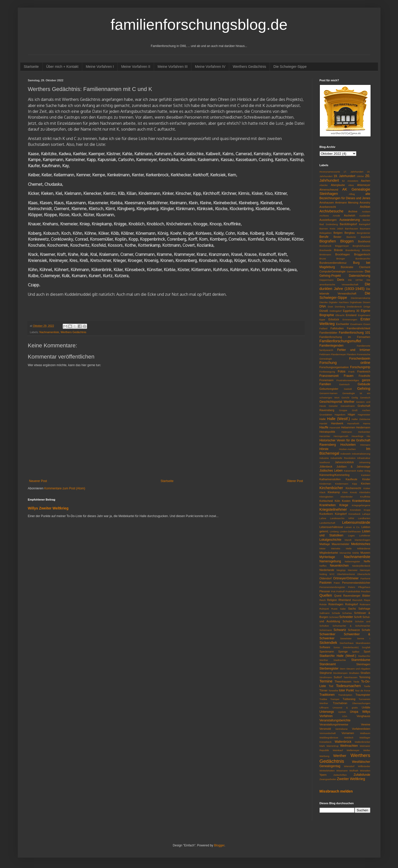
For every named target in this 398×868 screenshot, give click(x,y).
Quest (338, 596)
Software (325, 647)
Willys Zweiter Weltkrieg (48, 508)
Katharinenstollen (330, 479)
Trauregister (363, 695)
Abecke (324, 185)
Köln (337, 501)
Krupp (367, 510)
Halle (323, 419)
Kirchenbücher (331, 488)
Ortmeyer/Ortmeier (346, 578)
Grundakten (326, 415)
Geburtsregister (329, 389)
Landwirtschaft (327, 523)
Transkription (345, 695)
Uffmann (324, 708)
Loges (351, 536)
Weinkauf (338, 750)
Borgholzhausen (361, 246)
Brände (338, 250)
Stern (343, 669)
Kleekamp (334, 492)
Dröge (367, 307)
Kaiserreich (350, 471)
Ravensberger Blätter (357, 596)
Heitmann (347, 432)
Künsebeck (354, 514)
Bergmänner (364, 233)
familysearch (326, 350)
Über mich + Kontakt (62, 67)
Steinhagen (363, 664)
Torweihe (333, 691)
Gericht (345, 398)
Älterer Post (295, 481)
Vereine (366, 724)
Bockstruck (326, 246)
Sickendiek (328, 643)
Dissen (366, 302)
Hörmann (365, 445)
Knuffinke (365, 497)
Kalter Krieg (364, 471)
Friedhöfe (364, 376)
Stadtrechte (340, 660)
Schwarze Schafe (359, 630)
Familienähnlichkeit (359, 328)
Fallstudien (337, 328)
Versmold (325, 729)
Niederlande (327, 570)
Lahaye (366, 514)
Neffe (367, 561)
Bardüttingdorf (348, 224)
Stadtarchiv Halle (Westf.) (338, 656)
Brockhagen (343, 254)
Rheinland (345, 600)
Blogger (219, 845)
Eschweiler (343, 324)
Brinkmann (325, 254)
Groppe (343, 410)
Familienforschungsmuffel (340, 341)
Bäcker (367, 220)
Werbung (325, 756)
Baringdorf (364, 224)
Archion (365, 207)
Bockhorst (364, 241)
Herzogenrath (341, 436)
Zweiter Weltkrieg (351, 779)
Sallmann (325, 613)
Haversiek (335, 428)
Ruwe (334, 609)
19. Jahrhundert (344, 176)
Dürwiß (324, 311)
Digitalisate (356, 302)
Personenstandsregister (332, 587)
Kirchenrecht (353, 488)
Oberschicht (364, 574)
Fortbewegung (327, 372)
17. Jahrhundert (353, 172)
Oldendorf (326, 578)
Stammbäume (361, 660)
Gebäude (364, 384)
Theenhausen (343, 681)
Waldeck (349, 738)
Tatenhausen (350, 677)
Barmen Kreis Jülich (331, 229)
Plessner (325, 591)
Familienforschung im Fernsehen (345, 337)
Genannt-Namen (329, 393)
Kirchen (366, 484)
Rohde (323, 604)
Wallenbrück (343, 742)
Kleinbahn (365, 492)
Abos (351, 185)
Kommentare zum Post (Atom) (65, 488)
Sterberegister (329, 669)
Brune (323, 259)
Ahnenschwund (329, 190)
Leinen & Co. (352, 527)
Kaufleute (352, 479)
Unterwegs (327, 712)
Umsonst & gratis (345, 708)
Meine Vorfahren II (136, 67)
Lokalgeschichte (330, 540)
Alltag (352, 194)
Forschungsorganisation (334, 367)
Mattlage (325, 544)
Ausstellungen (328, 220)
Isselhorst (325, 462)
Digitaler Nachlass (339, 302)
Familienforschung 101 (355, 333)
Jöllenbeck (326, 467)
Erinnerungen (350, 320)
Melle (349, 548)
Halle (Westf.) (339, 419)
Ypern (323, 775)
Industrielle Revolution (343, 458)
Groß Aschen (361, 410)
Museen (365, 553)
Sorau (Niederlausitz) (346, 647)
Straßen (365, 673)
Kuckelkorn (326, 514)
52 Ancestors (350, 181)
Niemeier (353, 570)
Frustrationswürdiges (348, 380)
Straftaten (354, 673)
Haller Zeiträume (361, 419)
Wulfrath (354, 771)
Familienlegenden (332, 346)
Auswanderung (350, 220)
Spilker (356, 652)
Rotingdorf (352, 604)
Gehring (364, 389)
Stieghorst (326, 673)
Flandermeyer (338, 354)
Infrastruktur (364, 458)
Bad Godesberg (329, 224)
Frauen (349, 376)
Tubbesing (349, 699)
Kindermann (342, 484)
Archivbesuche (331, 211)
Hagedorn (340, 415)
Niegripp (341, 570)
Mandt (348, 540)
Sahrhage (364, 609)
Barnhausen (352, 229)
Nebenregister (352, 561)
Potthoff (341, 591)
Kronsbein (355, 510)
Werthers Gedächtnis (249, 67)
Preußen (366, 591)
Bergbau (350, 233)
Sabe (343, 609)
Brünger (341, 259)
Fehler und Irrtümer (354, 350)
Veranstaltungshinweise (334, 724)
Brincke (366, 250)
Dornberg (340, 307)
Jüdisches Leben (331, 471)
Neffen (323, 566)
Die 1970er (355, 280)
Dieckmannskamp (360, 298)
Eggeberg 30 (351, 311)
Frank (351, 372)
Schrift (358, 617)
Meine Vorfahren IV (210, 67)
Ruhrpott (324, 609)
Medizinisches (361, 544)
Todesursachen (349, 686)
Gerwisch (365, 398)
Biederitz (351, 237)
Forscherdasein (360, 359)
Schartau (347, 613)
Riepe (367, 600)
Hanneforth (353, 423)
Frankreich (364, 371)
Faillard (324, 328)
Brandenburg (352, 250)
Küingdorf (341, 514)
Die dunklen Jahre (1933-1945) (345, 286)
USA (345, 716)
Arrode (336, 216)
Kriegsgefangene (361, 505)
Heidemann (363, 427)
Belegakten (326, 233)
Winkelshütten (327, 771)
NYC (332, 574)
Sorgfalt (366, 647)
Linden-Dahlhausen (350, 531)
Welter (367, 750)
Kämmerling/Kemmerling (335, 475)
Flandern (352, 354)
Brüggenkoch (362, 254)
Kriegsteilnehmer (333, 509)
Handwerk (337, 423)
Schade (336, 613)
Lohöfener (365, 536)
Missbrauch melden (336, 791)
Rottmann (365, 604)
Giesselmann (348, 406)
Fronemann (327, 380)
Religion (332, 600)
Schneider (346, 617)
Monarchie (345, 553)
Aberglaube (338, 185)
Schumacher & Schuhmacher (351, 626)
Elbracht (340, 315)
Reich (323, 600)
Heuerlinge (357, 436)
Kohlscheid (326, 501)
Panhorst (365, 578)
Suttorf (338, 677)
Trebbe (323, 699)
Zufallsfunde (362, 775)
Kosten (346, 501)
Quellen (326, 595)
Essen (367, 324)
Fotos (342, 371)
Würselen (365, 771)
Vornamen (348, 733)
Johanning (364, 462)
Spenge (343, 652)
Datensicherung (359, 276)
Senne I (364, 638)
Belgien (338, 233)
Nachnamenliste (49, 332)
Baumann (365, 229)
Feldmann (325, 354)
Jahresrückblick (344, 462)
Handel (323, 423)
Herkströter (364, 432)
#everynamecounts (330, 172)
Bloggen (347, 241)
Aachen (366, 181)
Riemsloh (357, 600)
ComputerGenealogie (333, 271)
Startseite (31, 67)
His (369, 436)
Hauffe (324, 427)
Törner (324, 690)
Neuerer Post (38, 481)
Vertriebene (342, 729)
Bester (337, 237)
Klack (322, 492)
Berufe (324, 237)
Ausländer (365, 216)
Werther (340, 756)
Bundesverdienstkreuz (333, 263)
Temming (365, 677)
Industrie (324, 458)
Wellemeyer (353, 750)
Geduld (348, 389)
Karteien (366, 475)
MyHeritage (327, 557)
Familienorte (364, 346)
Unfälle (366, 707)
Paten (337, 583)
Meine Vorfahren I (100, 67)
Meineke (336, 548)
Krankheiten (328, 505)
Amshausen (327, 203)
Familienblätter (329, 333)
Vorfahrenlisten (361, 729)
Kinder (366, 479)
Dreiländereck (354, 307)
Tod (331, 686)
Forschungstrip (360, 367)
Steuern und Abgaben (358, 669)
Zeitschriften (340, 775)
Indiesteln (346, 454)
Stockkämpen (340, 673)
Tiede (356, 682)
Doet (330, 307)
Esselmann (356, 324)
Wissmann (342, 771)
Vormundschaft (328, 733)
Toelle (367, 686)
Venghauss (363, 716)
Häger (351, 414)
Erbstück (334, 319)
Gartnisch (344, 384)
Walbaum (365, 733)
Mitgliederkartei (329, 553)
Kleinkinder (347, 497)
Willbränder (364, 766)
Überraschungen (361, 703)
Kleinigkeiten (326, 497)
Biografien (328, 241)
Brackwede (326, 250)
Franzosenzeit (329, 376)
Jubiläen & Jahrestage (353, 467)
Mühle (356, 553)
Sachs (352, 609)
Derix (341, 280)
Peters (352, 587)
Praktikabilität (353, 591)
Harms (367, 423)
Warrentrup (333, 746)
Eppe (322, 320)
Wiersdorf (349, 766)
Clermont (365, 267)
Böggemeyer (342, 246)
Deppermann (327, 280)
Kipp (354, 484)
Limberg (334, 531)
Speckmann (327, 652)
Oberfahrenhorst (346, 574)
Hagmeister (364, 415)
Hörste (324, 449)
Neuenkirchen (339, 566)
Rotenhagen (336, 604)
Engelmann (364, 315)
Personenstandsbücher (356, 583)
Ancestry (365, 203)
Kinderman (325, 484)
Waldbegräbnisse (329, 738)
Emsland (351, 315)
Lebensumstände (356, 522)
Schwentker (328, 634)
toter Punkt (347, 690)
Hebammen (348, 427)
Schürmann (326, 630)
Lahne (323, 518)
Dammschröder (355, 272)
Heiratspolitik (327, 432)
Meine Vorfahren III (173, 67)
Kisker (367, 488)
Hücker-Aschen (347, 449)
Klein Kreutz (350, 492)
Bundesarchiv (363, 259)
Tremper (335, 699)
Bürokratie (347, 267)
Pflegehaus (364, 587)
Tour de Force (362, 691)
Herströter (325, 436)
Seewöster (346, 638)
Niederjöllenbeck (361, 566)
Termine (326, 681)
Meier (323, 548)
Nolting (323, 574)
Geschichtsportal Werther (337, 402)
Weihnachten (349, 746)
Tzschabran (340, 703)
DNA (323, 306)
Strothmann (326, 677)
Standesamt (328, 664)
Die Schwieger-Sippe (290, 67)
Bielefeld (366, 237)
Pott (333, 591)
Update (342, 712)
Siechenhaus (346, 643)
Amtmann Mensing (347, 203)
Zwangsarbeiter (328, 779)
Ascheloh (350, 215)
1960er (360, 176)
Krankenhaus (361, 501)
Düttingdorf (335, 311)
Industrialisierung (361, 454)
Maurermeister (341, 544)
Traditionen (327, 695)
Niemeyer (365, 570)
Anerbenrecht (328, 207)
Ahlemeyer (364, 185)
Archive (353, 211)
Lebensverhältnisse (331, 527)
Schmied (334, 617)
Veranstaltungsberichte (335, 720)
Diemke (324, 302)
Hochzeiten (348, 445)
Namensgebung (330, 561)
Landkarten (364, 518)
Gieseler (333, 406)
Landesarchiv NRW (342, 518)
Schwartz (340, 630)
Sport (367, 652)
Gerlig (355, 398)
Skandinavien (363, 643)
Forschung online (345, 363)
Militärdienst (364, 548)
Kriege (344, 505)
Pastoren (326, 583)
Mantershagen (362, 540)
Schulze (347, 621)
